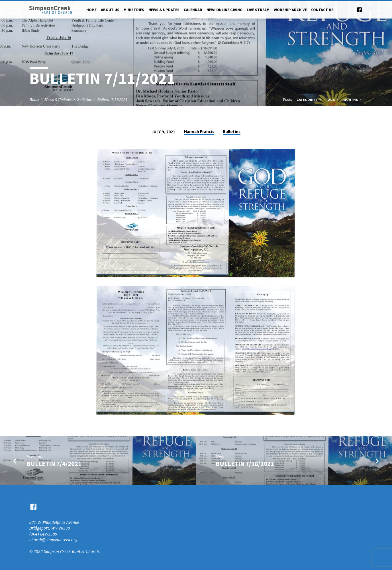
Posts (287, 100)
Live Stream (258, 10)
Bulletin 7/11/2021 (112, 100)
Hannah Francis (199, 132)
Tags (333, 100)
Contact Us (322, 10)
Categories (309, 100)
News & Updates (164, 10)
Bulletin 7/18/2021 (245, 464)
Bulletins (84, 100)
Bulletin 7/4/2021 (54, 464)
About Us (110, 10)
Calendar (193, 10)
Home (91, 10)
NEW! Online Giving (224, 10)
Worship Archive (290, 10)
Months (353, 100)
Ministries (134, 10)
